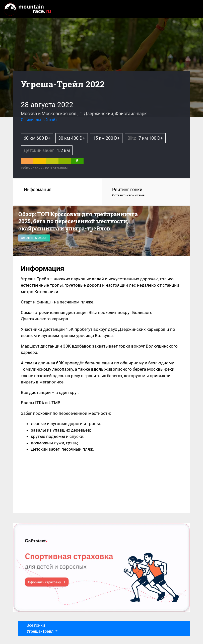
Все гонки (41, 628)
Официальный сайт (39, 120)
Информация (38, 189)
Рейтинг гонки (146, 192)
